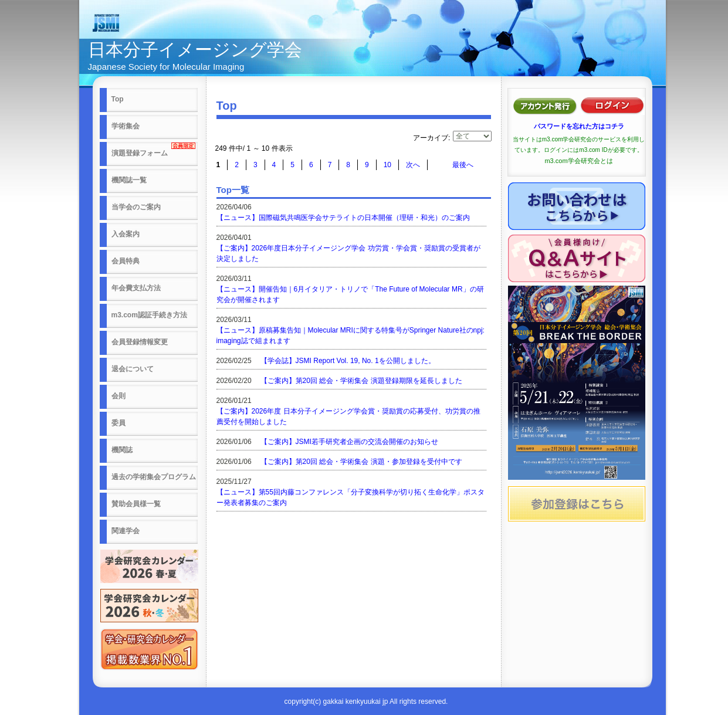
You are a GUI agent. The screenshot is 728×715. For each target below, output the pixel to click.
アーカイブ (431, 138)
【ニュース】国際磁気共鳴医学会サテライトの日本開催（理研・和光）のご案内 (343, 218)
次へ (413, 165)
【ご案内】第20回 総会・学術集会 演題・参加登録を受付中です (361, 462)
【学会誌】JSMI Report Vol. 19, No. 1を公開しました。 (348, 361)
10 (387, 165)
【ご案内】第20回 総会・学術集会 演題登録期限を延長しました (361, 381)
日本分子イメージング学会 (195, 50)
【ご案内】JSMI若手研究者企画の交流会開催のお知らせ (349, 442)
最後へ (463, 165)
